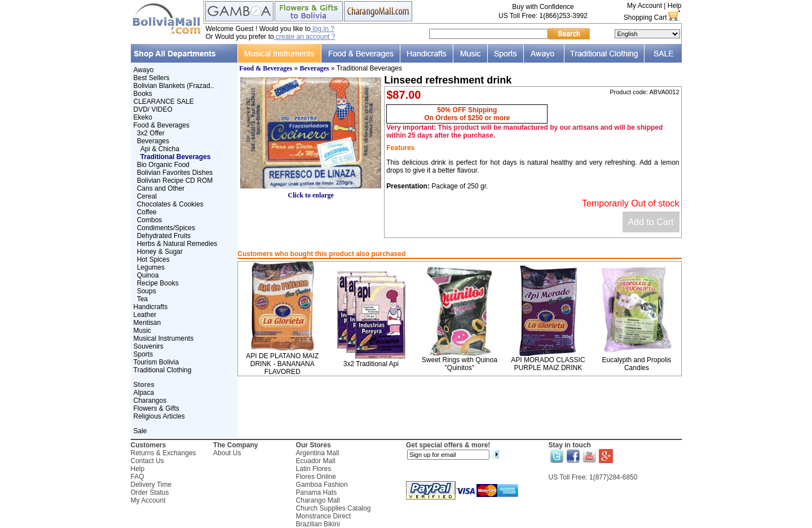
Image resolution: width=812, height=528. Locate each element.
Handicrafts (151, 307)
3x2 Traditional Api (371, 364)
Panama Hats (317, 492)
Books (143, 94)
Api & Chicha (160, 149)
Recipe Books (158, 283)
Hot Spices (153, 259)
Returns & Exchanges (164, 453)
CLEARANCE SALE (164, 102)
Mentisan (147, 323)
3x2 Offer (151, 133)
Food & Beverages (162, 125)
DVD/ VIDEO (153, 109)
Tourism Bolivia (156, 362)
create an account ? (305, 37)
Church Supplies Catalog (334, 508)
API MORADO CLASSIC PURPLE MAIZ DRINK (548, 364)
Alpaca (144, 393)
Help (675, 6)
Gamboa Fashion (322, 485)
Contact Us (147, 461)
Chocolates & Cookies (170, 204)
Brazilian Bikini (318, 524)
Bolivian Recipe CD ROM (175, 181)
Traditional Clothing (163, 370)
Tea (142, 299)
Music (142, 331)
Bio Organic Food (163, 165)
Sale (140, 431)
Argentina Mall (318, 453)
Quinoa (148, 275)
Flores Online (316, 477)
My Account (645, 6)
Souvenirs (149, 346)
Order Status (150, 492)
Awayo (144, 70)
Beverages (153, 141)
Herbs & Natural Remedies (177, 244)
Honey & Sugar (160, 252)
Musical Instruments (164, 338)
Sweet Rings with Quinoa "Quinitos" (460, 364)
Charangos (150, 401)
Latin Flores (314, 469)
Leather (145, 315)
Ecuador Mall (316, 461)
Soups (147, 291)
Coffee (147, 212)
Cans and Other (161, 188)
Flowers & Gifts (156, 408)
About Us (227, 453)
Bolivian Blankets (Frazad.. (174, 86)
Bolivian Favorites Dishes (175, 173)
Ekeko (143, 117)
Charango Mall (318, 500)
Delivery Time (151, 485)
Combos (150, 220)
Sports (144, 354)
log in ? (323, 29)
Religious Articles (159, 416)
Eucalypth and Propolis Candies (637, 364)
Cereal (147, 196)
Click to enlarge (311, 192)
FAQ (138, 477)
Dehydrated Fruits (164, 236)
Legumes (151, 267)
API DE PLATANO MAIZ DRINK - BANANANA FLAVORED (282, 364)
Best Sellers (152, 78)
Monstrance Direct (323, 516)
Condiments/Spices (166, 228)
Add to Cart (651, 222)
